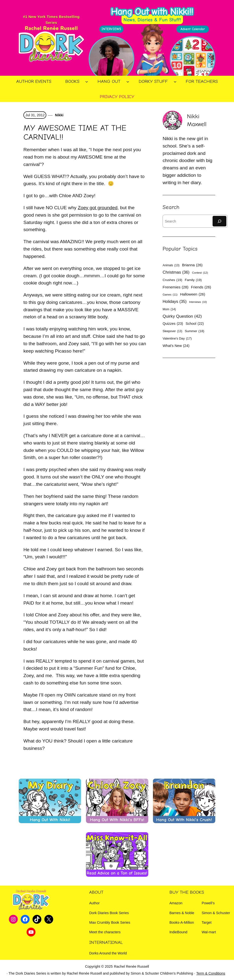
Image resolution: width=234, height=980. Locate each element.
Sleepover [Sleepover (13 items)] (172, 331)
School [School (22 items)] (195, 324)
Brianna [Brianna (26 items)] (192, 265)
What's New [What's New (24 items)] (176, 346)
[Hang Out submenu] (128, 82)
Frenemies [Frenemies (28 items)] (175, 287)
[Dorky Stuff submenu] (175, 82)
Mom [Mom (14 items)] (169, 309)
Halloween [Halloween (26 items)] (193, 294)
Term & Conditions (211, 973)
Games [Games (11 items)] (170, 295)
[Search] (219, 221)
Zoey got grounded (98, 208)
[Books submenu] (87, 82)
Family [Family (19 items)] (193, 280)
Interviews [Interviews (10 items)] (198, 302)
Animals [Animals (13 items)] (171, 265)
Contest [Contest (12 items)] (200, 273)
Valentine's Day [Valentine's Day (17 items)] (177, 339)
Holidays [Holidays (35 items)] (175, 302)
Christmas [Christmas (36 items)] (176, 272)
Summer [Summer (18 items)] (194, 331)
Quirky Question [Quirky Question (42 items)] (182, 316)
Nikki (59, 115)
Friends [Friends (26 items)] (201, 287)
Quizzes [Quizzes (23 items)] (173, 324)
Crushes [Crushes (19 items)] (172, 280)
